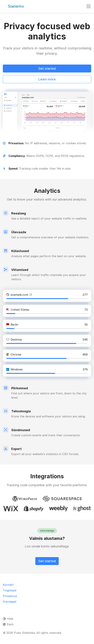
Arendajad (9, 602)
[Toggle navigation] (89, 6)
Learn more (47, 79)
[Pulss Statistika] (16, 6)
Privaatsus (10, 596)
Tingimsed (9, 590)
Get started (47, 69)
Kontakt (8, 585)
